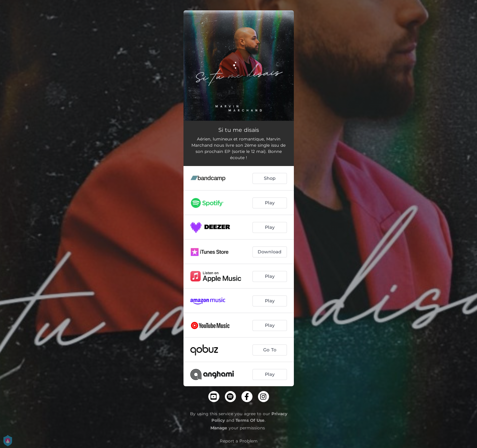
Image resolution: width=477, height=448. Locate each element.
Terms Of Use (250, 420)
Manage (219, 428)
